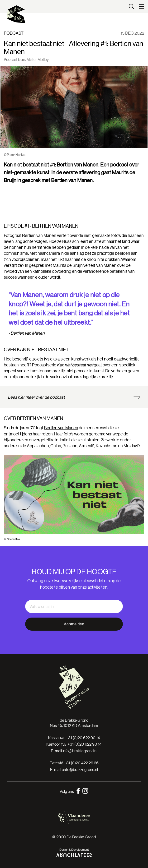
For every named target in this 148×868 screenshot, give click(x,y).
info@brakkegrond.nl (80, 751)
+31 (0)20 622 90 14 (83, 738)
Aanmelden (74, 624)
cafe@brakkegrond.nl (80, 769)
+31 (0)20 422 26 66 (81, 763)
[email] (74, 606)
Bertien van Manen (61, 428)
